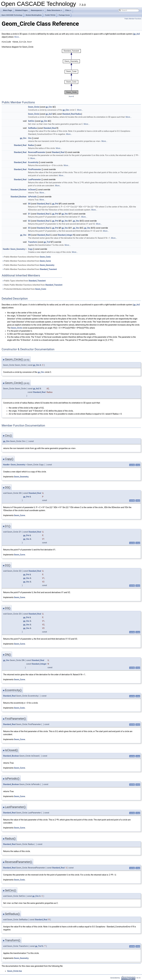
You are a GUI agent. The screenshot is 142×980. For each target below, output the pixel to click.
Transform (33, 242)
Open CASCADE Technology (12, 15)
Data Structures (55, 11)
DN (29, 235)
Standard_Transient (48, 269)
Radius (78, 114)
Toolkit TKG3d (50, 15)
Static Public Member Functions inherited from (32, 285)
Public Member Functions (133, 19)
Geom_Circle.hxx (15, 971)
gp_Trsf (47, 242)
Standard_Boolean (19, 190)
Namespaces (38, 11)
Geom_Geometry (18, 249)
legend (71, 96)
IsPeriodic (32, 197)
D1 (29, 214)
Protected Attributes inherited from (24, 289)
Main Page (7, 10)
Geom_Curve (45, 261)
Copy (30, 249)
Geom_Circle (34, 107)
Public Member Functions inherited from (27, 257)
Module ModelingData (34, 15)
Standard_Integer (65, 235)
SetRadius (32, 128)
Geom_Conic (45, 257)
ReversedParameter (37, 152)
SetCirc (31, 121)
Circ (30, 138)
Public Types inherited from (24, 281)
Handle (6, 249)
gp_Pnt (55, 204)
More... (17, 37)
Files (68, 11)
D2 (29, 221)
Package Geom (64, 15)
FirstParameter (35, 169)
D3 (29, 228)
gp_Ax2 (137, 34)
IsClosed (32, 190)
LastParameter (34, 179)
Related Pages (21, 10)
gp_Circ (49, 107)
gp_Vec (65, 214)
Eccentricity (33, 162)
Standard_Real (69, 114)
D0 (29, 204)
